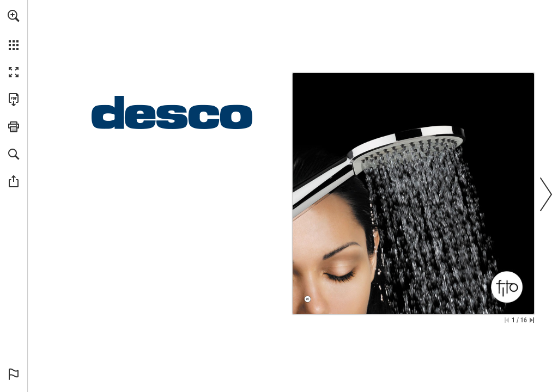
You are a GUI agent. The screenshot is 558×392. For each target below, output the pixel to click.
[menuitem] (14, 30)
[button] (14, 16)
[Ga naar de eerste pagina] (507, 320)
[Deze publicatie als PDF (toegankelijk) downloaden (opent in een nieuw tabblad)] (14, 100)
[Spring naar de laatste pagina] (532, 320)
